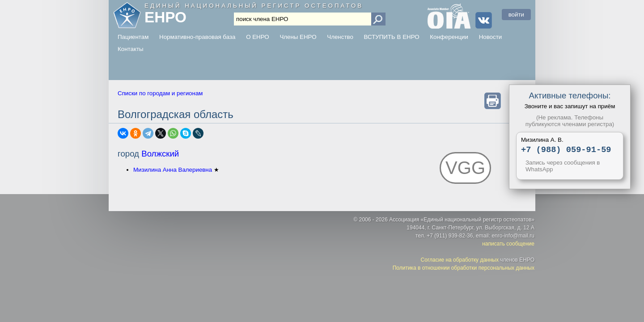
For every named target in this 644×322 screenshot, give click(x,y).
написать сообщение (508, 245)
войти (516, 15)
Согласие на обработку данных (460, 261)
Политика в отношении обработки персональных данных (464, 269)
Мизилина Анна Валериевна (173, 170)
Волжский (160, 154)
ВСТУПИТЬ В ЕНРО (392, 37)
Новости (491, 37)
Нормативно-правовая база (197, 37)
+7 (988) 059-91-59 (566, 150)
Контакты (131, 49)
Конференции (449, 37)
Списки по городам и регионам (160, 93)
